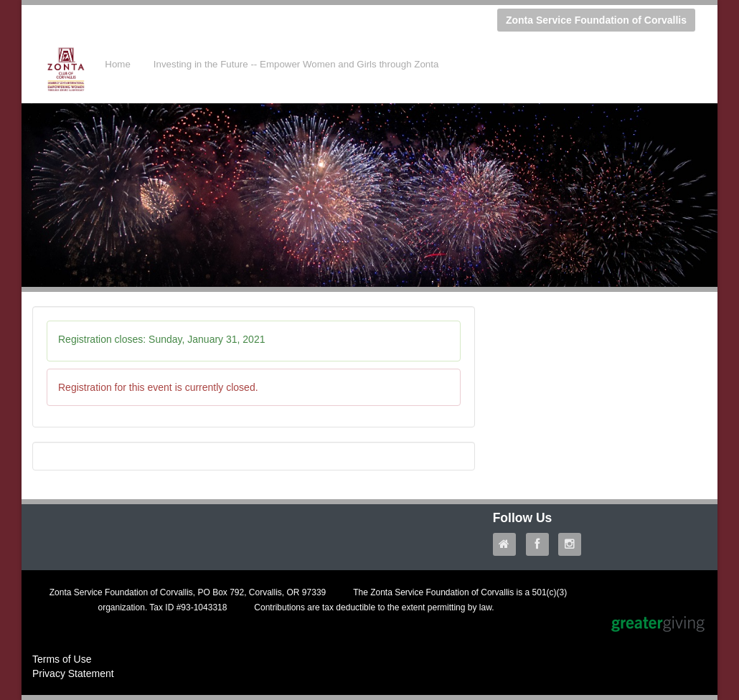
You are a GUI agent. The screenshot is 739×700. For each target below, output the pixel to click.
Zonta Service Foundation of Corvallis (596, 20)
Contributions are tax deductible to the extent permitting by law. (374, 607)
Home (118, 64)
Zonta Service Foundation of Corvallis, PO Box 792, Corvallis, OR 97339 (188, 592)
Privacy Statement (73, 673)
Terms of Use (62, 659)
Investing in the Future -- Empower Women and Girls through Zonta (296, 64)
